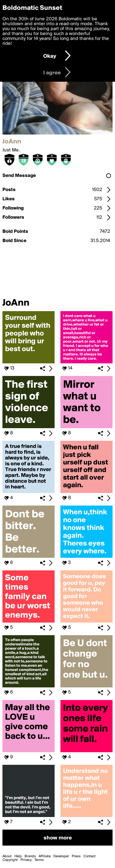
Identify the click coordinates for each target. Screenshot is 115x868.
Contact (90, 856)
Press (76, 856)
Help (18, 856)
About (7, 856)
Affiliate (45, 856)
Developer (61, 856)
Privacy (26, 860)
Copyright (10, 860)
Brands (30, 856)
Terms (39, 860)
